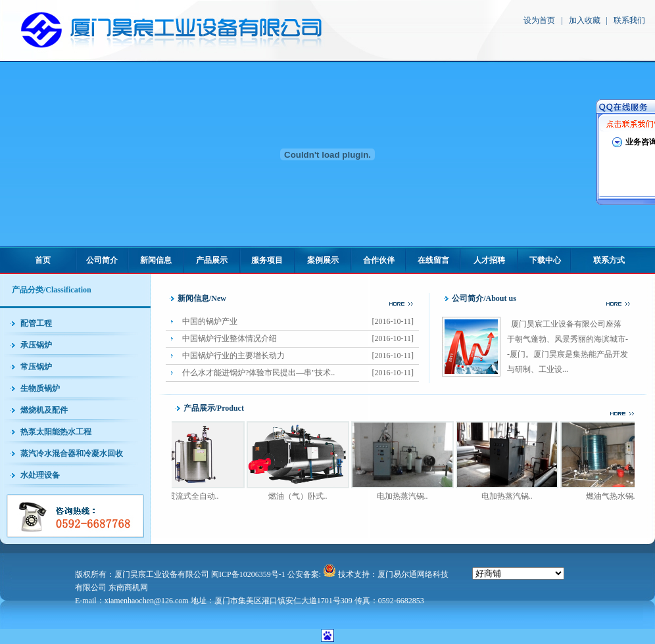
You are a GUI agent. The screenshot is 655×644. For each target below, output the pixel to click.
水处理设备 (40, 475)
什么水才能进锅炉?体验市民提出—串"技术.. (301, 373)
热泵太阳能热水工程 (56, 432)
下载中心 (545, 260)
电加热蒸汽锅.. (407, 496)
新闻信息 (156, 260)
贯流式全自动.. (198, 496)
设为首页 (539, 20)
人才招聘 (489, 260)
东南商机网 (128, 587)
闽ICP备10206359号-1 (248, 574)
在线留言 (433, 260)
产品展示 (212, 260)
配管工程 (36, 323)
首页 (43, 260)
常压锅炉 (36, 367)
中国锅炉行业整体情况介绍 (301, 339)
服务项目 (267, 260)
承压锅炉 (36, 345)
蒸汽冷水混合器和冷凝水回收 (72, 453)
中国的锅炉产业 (301, 322)
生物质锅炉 (40, 388)
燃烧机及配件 (44, 410)
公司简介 (102, 260)
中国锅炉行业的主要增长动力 (301, 356)
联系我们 (629, 20)
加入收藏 (585, 20)
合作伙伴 (379, 260)
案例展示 (323, 260)
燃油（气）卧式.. (303, 496)
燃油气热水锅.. (616, 496)
